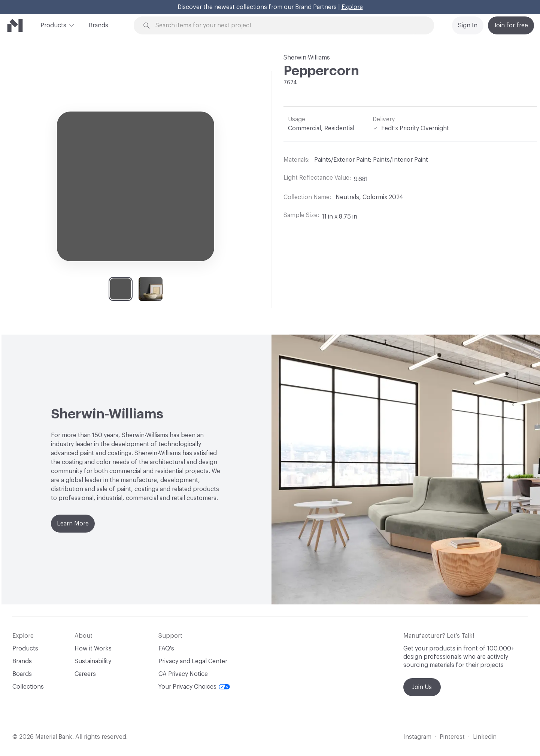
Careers (85, 674)
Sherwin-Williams (307, 58)
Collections (28, 687)
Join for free (511, 25)
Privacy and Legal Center (193, 661)
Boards (22, 674)
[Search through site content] (288, 26)
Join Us (422, 687)
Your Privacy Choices (194, 687)
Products (53, 25)
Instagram (417, 737)
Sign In (468, 25)
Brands (98, 25)
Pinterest (452, 737)
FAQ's (166, 649)
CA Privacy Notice (183, 674)
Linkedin (485, 737)
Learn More (73, 524)
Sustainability (93, 661)
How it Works (93, 649)
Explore (352, 7)
